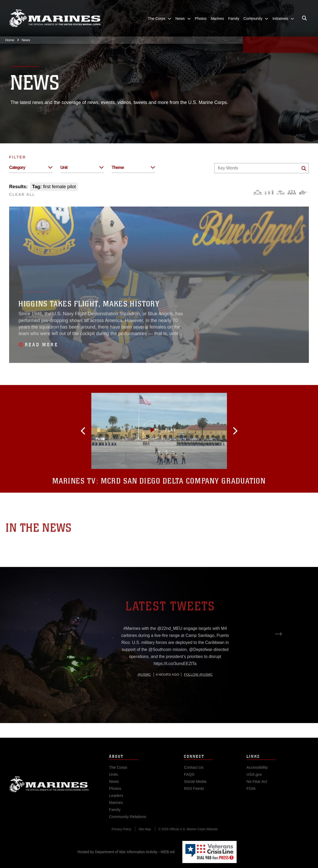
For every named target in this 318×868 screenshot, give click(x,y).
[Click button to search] (304, 168)
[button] (109, 431)
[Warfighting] (303, 192)
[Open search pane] (304, 18)
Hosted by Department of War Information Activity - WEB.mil (126, 852)
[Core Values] (280, 192)
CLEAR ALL (22, 194)
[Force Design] (258, 192)
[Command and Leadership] (292, 192)
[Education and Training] (269, 192)
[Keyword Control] (262, 168)
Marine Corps (49, 794)
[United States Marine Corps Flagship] (55, 18)
